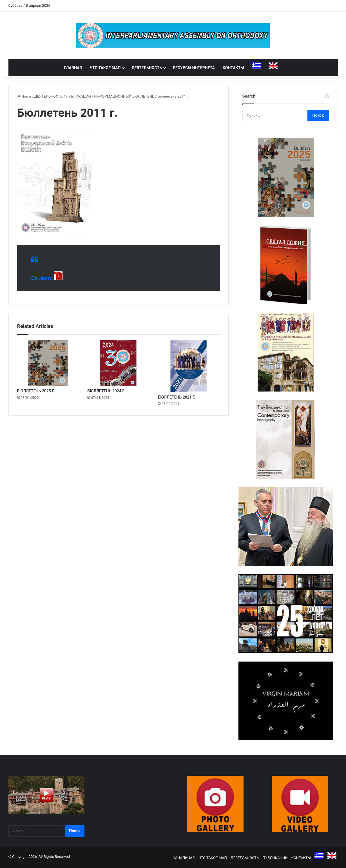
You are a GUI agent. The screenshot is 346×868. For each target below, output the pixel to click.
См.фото (42, 278)
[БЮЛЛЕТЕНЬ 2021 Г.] (189, 366)
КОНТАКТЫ (233, 68)
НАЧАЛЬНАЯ (184, 858)
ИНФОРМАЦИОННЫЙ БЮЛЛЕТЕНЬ (124, 96)
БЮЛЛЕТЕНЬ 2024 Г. (106, 391)
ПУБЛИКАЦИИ (78, 96)
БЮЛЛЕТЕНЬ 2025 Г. (36, 391)
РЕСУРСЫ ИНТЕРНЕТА (194, 68)
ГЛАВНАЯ (73, 68)
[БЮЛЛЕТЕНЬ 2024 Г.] (118, 363)
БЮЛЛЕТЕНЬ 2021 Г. (176, 397)
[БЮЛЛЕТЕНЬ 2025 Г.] (48, 363)
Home (24, 96)
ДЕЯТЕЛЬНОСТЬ (147, 68)
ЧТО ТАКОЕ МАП (105, 68)
